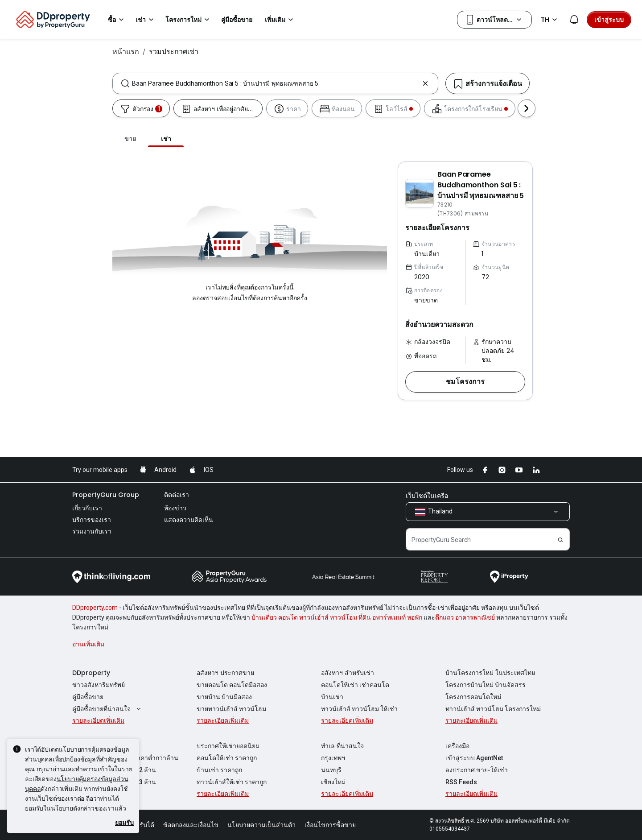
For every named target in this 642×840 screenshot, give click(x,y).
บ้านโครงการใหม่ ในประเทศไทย (490, 673)
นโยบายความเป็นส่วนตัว (261, 825)
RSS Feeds (461, 782)
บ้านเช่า (332, 697)
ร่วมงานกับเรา (92, 531)
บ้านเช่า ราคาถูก (219, 770)
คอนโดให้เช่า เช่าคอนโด (355, 685)
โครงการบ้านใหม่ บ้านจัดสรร (486, 685)
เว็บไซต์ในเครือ (427, 496)
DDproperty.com (95, 608)
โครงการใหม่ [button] (189, 20)
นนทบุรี (331, 770)
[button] (465, 382)
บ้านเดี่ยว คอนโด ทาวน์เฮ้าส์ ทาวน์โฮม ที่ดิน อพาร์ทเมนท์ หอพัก (337, 617)
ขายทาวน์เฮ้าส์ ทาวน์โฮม (231, 709)
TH (550, 20)
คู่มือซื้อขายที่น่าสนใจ (108, 709)
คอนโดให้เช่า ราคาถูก (227, 758)
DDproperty (91, 673)
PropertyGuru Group (106, 495)
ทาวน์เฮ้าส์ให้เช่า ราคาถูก (232, 782)
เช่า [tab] (166, 139)
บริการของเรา (92, 520)
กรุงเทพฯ (333, 758)
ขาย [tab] (130, 139)
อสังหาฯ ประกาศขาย (225, 673)
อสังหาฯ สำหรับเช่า (348, 673)
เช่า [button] (146, 20)
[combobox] (275, 83)
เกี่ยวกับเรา (87, 508)
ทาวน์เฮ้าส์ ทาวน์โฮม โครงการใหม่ (493, 709)
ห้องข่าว (175, 508)
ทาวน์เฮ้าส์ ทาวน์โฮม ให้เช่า (359, 709)
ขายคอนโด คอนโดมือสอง (232, 685)
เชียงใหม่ (333, 782)
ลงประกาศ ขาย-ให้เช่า (477, 770)
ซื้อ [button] (117, 20)
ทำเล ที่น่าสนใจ (342, 746)
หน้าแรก (126, 51)
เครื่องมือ (457, 746)
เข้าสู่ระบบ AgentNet (474, 758)
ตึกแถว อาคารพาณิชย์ (465, 617)
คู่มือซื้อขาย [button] (237, 20)
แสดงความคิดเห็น (189, 520)
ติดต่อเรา (177, 495)
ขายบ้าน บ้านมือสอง (224, 697)
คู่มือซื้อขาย (88, 697)
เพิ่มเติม (280, 20)
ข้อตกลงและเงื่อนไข (191, 825)
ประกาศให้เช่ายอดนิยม (228, 746)
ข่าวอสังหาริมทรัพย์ (99, 685)
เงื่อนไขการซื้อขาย (330, 825)
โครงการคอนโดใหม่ (473, 697)
